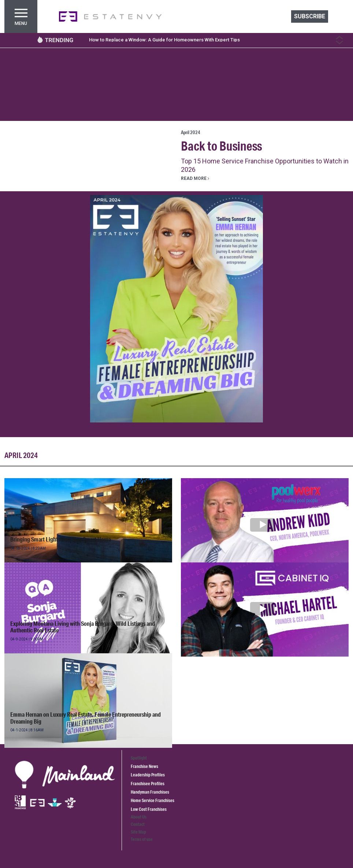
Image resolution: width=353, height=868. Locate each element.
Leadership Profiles (148, 775)
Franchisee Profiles (148, 784)
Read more (195, 178)
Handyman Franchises (150, 792)
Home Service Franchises (153, 800)
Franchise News (144, 766)
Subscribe (310, 16)
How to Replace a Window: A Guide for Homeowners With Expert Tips (164, 40)
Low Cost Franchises (149, 809)
